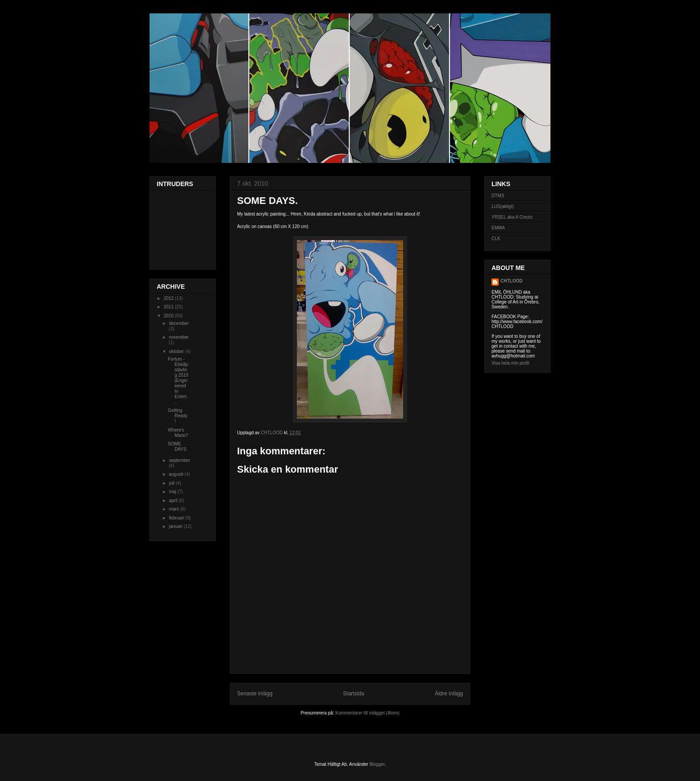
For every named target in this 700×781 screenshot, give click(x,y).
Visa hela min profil (510, 363)
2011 (169, 307)
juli (172, 483)
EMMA (498, 228)
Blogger (377, 764)
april (174, 501)
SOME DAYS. (178, 447)
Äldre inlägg (449, 694)
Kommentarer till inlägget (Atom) (367, 713)
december (179, 323)
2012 (169, 298)
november (179, 337)
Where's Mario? (178, 433)
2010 (169, 316)
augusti (177, 474)
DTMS (498, 196)
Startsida (353, 694)
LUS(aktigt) (503, 206)
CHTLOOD (511, 281)
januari (176, 526)
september (179, 460)
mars (174, 509)
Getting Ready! (178, 416)
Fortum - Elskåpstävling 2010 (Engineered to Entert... (178, 380)
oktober (177, 351)
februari (177, 518)
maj (173, 492)
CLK (496, 239)
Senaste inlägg (255, 694)
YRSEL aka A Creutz (512, 217)
